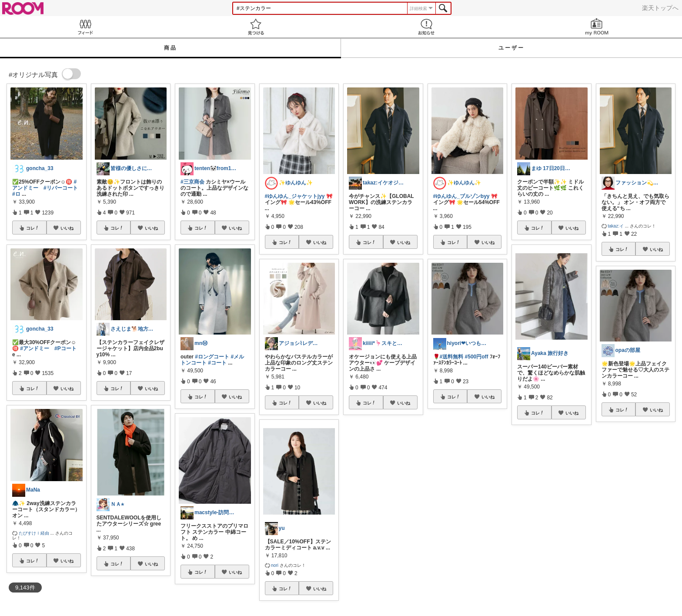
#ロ (16, 194)
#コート (217, 363)
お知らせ (426, 27)
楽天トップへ (660, 8)
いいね (67, 228)
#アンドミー (35, 348)
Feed (85, 27)
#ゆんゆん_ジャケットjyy (295, 196)
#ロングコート (212, 357)
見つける (256, 27)
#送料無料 (452, 357)
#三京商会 (192, 182)
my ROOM (597, 27)
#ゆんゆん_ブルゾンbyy (461, 196)
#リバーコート (61, 188)
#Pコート (65, 348)
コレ (33, 228)
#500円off (477, 357)
